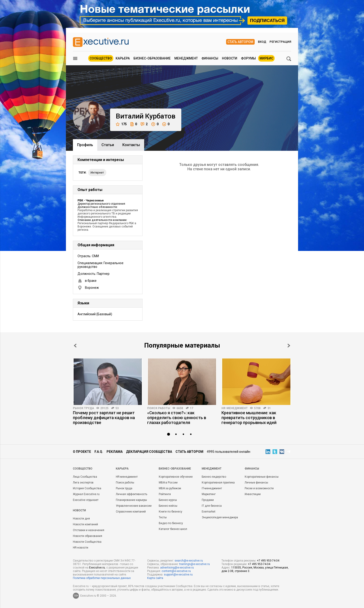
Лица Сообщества (85, 477)
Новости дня (81, 519)
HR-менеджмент (235, 408)
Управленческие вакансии (134, 506)
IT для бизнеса (212, 506)
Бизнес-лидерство (214, 477)
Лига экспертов (83, 483)
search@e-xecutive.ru (189, 561)
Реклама (115, 452)
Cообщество (83, 469)
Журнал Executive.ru (86, 494)
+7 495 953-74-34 (268, 561)
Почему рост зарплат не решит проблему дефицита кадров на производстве (104, 418)
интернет (97, 173)
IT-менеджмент (212, 488)
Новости (230, 58)
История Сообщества (87, 488)
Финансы (210, 58)
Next (289, 346)
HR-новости (81, 548)
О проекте (82, 452)
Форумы (248, 58)
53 (117, 408)
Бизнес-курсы (168, 500)
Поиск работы (159, 408)
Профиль (85, 145)
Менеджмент (186, 58)
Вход (262, 42)
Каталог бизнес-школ (173, 529)
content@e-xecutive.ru (176, 571)
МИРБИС (266, 58)
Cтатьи (108, 145)
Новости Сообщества (87, 542)
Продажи (208, 500)
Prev (75, 346)
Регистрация (280, 42)
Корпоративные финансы (262, 477)
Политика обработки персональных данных (102, 578)
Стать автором (240, 42)
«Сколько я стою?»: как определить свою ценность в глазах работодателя (177, 418)
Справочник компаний (131, 512)
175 (121, 124)
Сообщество (101, 58)
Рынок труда (83, 408)
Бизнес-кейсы (168, 506)
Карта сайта (155, 578)
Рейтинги (165, 494)
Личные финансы (256, 483)
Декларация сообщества (149, 452)
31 (269, 408)
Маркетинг (209, 494)
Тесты (163, 517)
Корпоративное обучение (176, 477)
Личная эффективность (132, 494)
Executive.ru (97, 568)
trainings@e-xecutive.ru (195, 564)
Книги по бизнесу (171, 512)
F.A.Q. (99, 452)
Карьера (123, 58)
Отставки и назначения (89, 530)
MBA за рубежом (170, 488)
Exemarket (209, 512)
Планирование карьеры (131, 500)
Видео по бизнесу (171, 523)
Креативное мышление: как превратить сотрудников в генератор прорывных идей (249, 418)
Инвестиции (253, 494)
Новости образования (88, 536)
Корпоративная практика (218, 483)
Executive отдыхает (86, 500)
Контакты (131, 145)
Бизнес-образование (152, 58)
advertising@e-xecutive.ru (177, 568)
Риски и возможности (259, 488)
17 (192, 408)
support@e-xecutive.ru (178, 575)
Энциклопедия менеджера (220, 517)
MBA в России (168, 483)
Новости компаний (85, 524)
